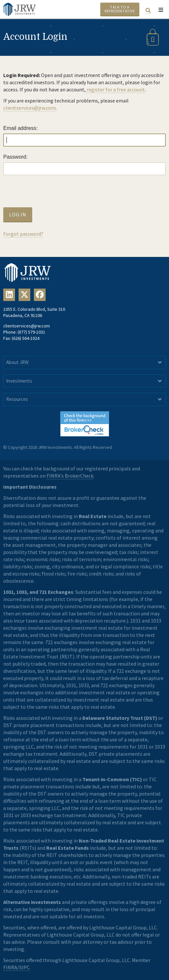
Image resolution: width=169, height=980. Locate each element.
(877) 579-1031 (31, 332)
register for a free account (116, 89)
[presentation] (53, 195)
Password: (15, 157)
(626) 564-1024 (26, 338)
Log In (18, 214)
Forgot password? (23, 234)
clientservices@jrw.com (29, 108)
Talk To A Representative (120, 9)
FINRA (10, 967)
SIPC (24, 967)
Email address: (21, 128)
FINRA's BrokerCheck (70, 476)
